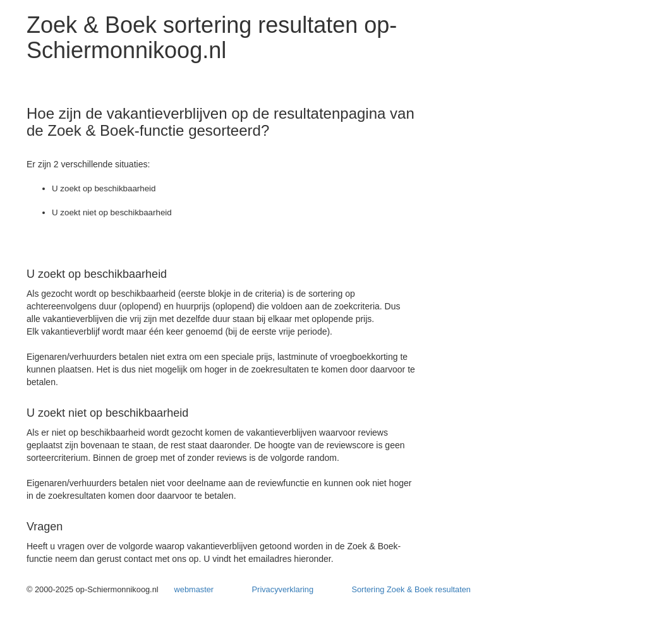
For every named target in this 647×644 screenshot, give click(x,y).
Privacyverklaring (283, 589)
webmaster (194, 589)
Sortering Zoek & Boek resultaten (411, 589)
